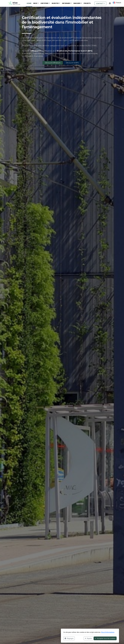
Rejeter (61, 638)
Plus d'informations (80, 632)
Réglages (41, 638)
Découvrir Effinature (53, 63)
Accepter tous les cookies (77, 638)
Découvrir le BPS (72, 63)
